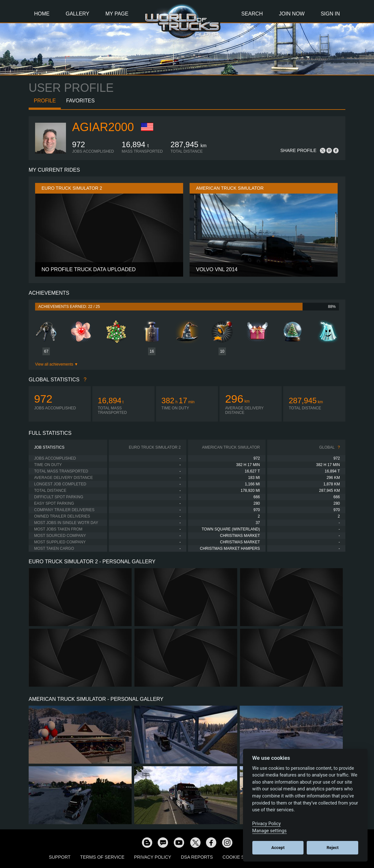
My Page (117, 14)
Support (60, 857)
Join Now (292, 14)
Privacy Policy (153, 857)
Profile (45, 101)
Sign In (330, 14)
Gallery (78, 14)
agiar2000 (103, 127)
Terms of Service (102, 857)
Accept (278, 848)
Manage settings (270, 831)
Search (252, 14)
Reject (333, 848)
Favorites (80, 101)
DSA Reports (197, 857)
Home (42, 14)
